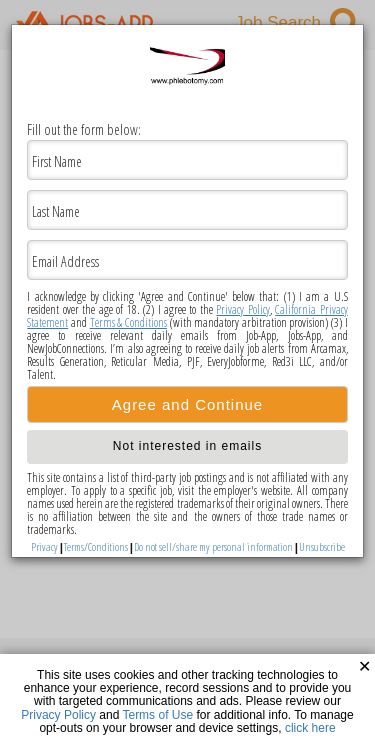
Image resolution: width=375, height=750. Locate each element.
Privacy (44, 546)
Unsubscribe (322, 546)
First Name (57, 162)
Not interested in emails (187, 446)
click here (310, 728)
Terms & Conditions (128, 322)
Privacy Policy (242, 309)
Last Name (56, 212)
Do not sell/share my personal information (213, 546)
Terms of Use (157, 715)
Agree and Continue (187, 404)
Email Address (65, 262)
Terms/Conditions (96, 546)
